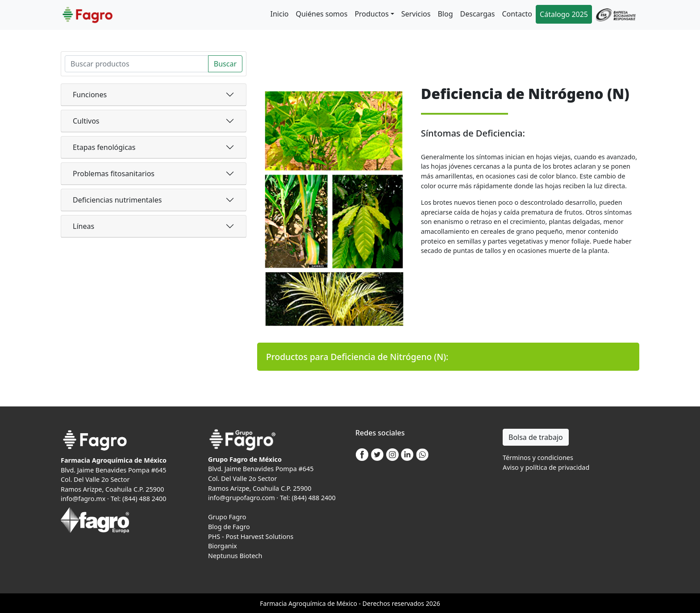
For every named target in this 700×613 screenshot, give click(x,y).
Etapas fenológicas (104, 147)
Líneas (83, 226)
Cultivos (86, 121)
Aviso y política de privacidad (546, 467)
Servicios (416, 14)
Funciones (90, 95)
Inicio (280, 14)
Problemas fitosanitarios (114, 174)
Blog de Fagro (229, 527)
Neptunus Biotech (235, 556)
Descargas (478, 14)
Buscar (225, 64)
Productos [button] (371, 14)
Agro (296, 603)
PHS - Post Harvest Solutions (251, 536)
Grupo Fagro (227, 517)
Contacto (517, 14)
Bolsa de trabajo (536, 437)
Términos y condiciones (538, 458)
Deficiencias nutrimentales (117, 200)
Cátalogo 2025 (564, 14)
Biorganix (223, 546)
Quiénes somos (321, 14)
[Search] (137, 64)
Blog (445, 14)
